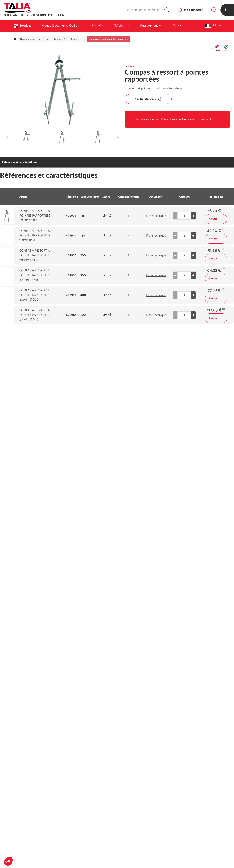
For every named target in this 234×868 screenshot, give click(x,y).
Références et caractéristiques (20, 162)
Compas (77, 39)
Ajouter (216, 219)
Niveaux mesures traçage (34, 39)
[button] (8, 861)
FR (213, 26)
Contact (178, 26)
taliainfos (98, 26)
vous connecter (205, 119)
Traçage (60, 39)
